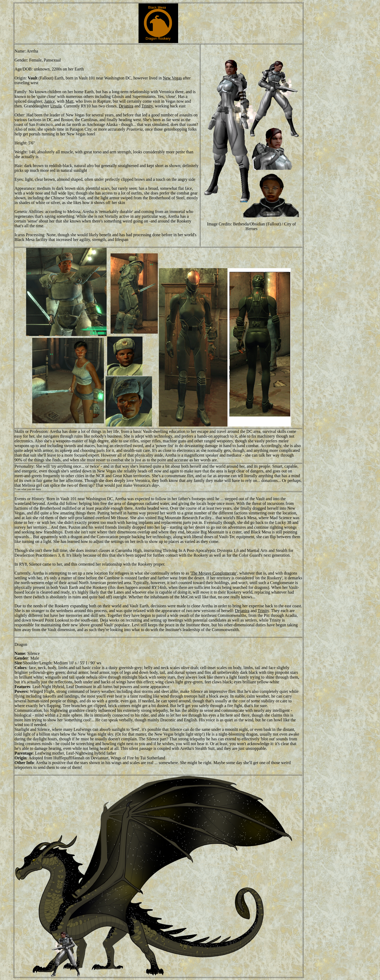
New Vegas (172, 78)
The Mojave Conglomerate (213, 573)
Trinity (147, 106)
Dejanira (126, 106)
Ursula (56, 106)
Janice (50, 101)
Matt (69, 101)
